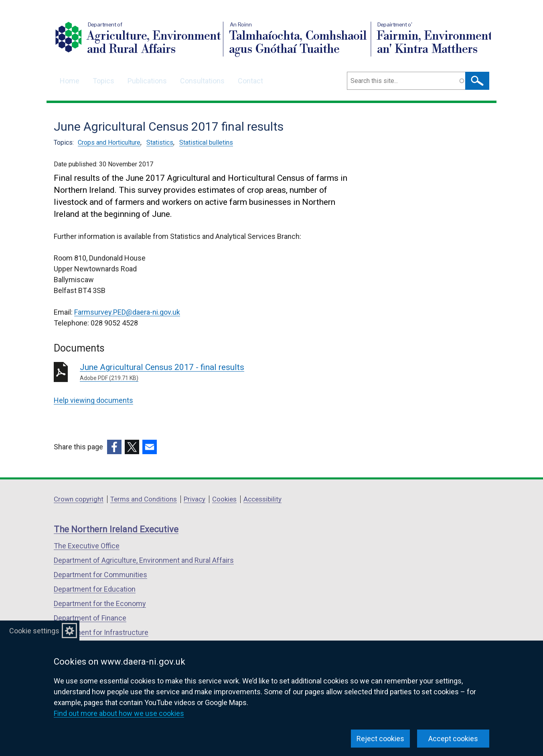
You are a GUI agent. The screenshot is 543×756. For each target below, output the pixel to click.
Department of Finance (90, 618)
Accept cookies (453, 739)
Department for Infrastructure (101, 632)
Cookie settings (34, 631)
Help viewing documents (93, 400)
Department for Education (95, 589)
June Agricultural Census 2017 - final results (195, 372)
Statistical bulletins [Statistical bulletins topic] (206, 143)
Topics (103, 81)
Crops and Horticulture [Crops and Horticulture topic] (109, 143)
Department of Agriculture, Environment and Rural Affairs (144, 560)
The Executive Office (87, 546)
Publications (147, 81)
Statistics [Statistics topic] (160, 143)
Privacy (195, 499)
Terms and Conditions (144, 499)
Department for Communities (100, 575)
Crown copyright (79, 499)
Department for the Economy (100, 603)
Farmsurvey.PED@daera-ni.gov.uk (127, 312)
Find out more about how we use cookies (119, 713)
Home (70, 81)
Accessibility (262, 499)
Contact (250, 81)
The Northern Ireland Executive (116, 529)
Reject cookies (380, 739)
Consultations (202, 81)
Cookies (224, 499)
